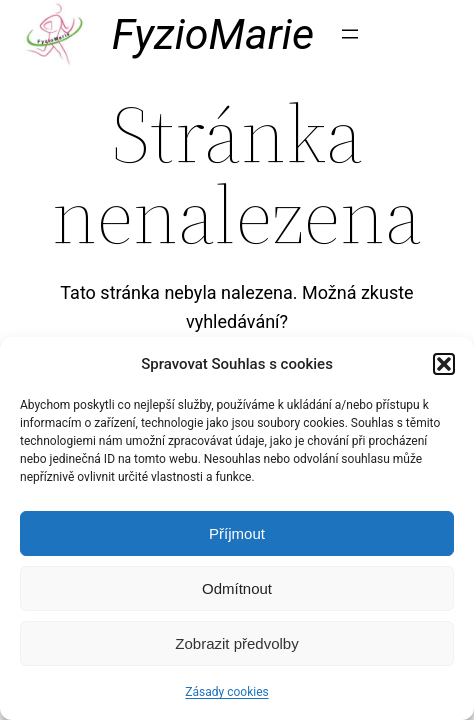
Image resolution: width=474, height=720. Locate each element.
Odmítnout (237, 588)
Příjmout (237, 533)
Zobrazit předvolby (236, 643)
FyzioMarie (213, 34)
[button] (444, 364)
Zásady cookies (226, 692)
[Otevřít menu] (350, 34)
